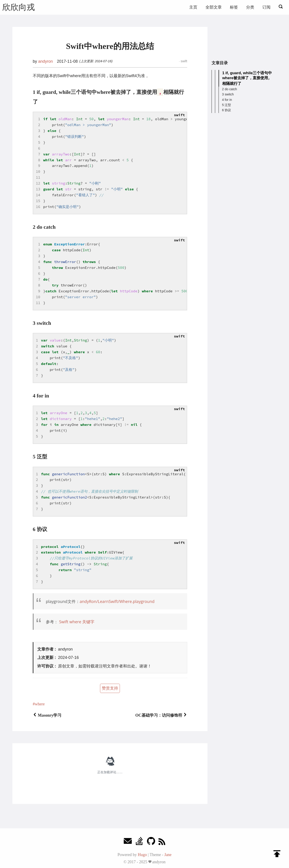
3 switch (228, 94)
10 (38, 171)
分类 (250, 7)
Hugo (142, 855)
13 (38, 189)
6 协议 (226, 110)
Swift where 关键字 (77, 622)
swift (183, 61)
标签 (234, 7)
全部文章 (214, 7)
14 (38, 195)
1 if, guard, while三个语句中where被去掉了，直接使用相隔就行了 (247, 78)
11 (38, 177)
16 (38, 207)
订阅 (266, 7)
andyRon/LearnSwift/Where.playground (117, 601)
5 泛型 (226, 104)
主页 (193, 7)
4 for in (227, 99)
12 (38, 183)
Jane (168, 855)
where (40, 704)
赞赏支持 (110, 688)
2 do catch (229, 89)
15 (38, 201)
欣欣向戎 (19, 7)
